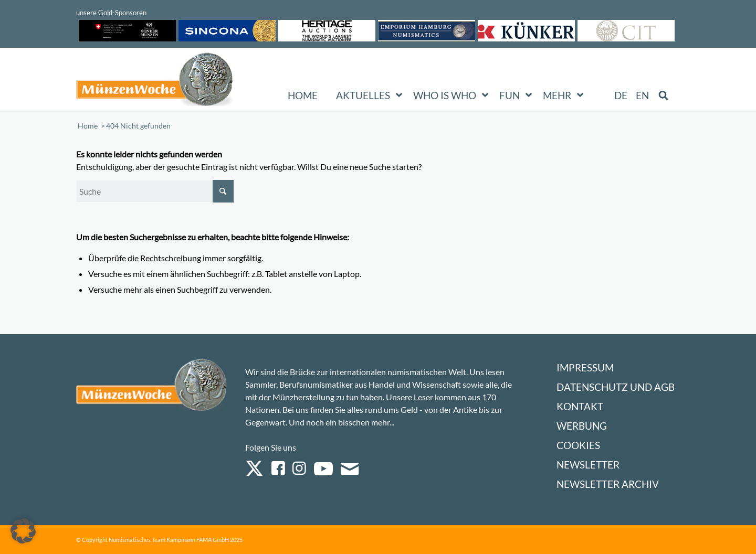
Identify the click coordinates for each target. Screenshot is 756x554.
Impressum (585, 367)
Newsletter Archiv (608, 484)
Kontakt (580, 406)
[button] (23, 531)
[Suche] (155, 191)
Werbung (582, 426)
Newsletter (588, 465)
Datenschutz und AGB (616, 387)
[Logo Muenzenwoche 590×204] (155, 81)
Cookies (578, 445)
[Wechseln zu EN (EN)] (642, 95)
